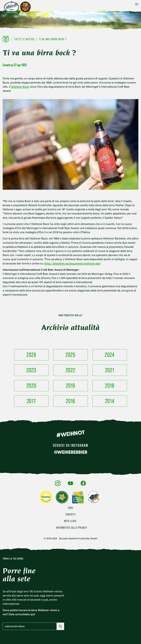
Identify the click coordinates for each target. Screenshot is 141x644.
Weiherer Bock (20, 87)
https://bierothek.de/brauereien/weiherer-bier (72, 263)
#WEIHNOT (70, 434)
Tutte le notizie (24, 39)
